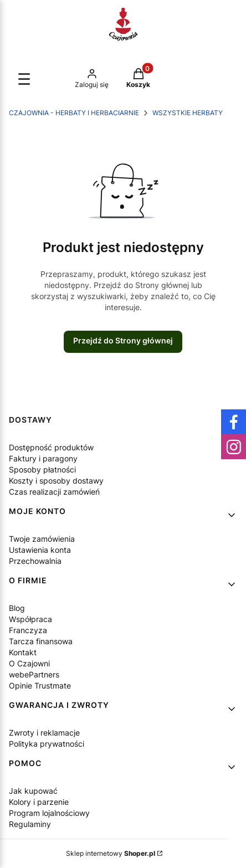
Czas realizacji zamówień (54, 492)
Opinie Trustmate (40, 685)
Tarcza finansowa (41, 641)
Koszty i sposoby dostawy (56, 481)
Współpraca (30, 619)
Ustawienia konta (40, 550)
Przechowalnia (35, 561)
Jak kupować (33, 791)
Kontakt (23, 652)
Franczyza (28, 630)
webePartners (34, 674)
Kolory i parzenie (39, 802)
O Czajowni (29, 663)
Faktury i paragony (43, 458)
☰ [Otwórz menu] (24, 79)
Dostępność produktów (51, 447)
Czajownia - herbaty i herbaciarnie (74, 113)
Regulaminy (30, 824)
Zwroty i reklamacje (44, 733)
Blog (17, 608)
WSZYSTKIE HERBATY (188, 113)
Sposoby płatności (42, 469)
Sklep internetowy (111, 853)
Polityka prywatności (47, 744)
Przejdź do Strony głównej (123, 340)
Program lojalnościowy (49, 813)
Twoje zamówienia (42, 539)
